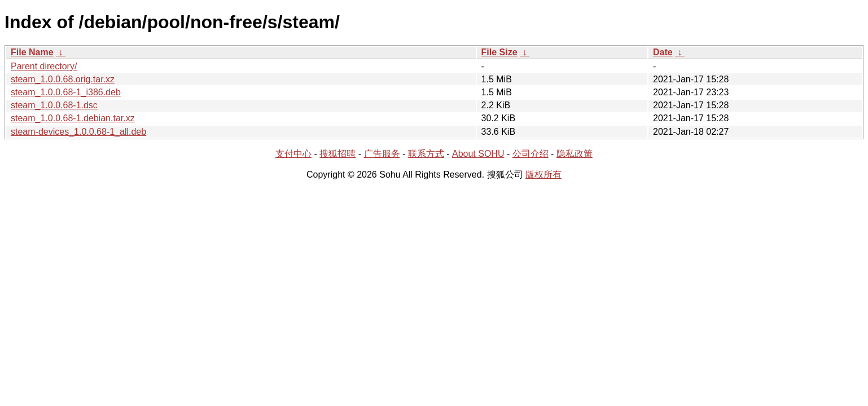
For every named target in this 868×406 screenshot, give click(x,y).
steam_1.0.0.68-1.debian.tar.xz (73, 118)
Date (663, 52)
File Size (499, 52)
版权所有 (543, 175)
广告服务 (382, 154)
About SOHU (478, 154)
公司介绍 (531, 154)
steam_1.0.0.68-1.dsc (54, 105)
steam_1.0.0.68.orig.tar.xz (63, 79)
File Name (32, 52)
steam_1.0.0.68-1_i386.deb (66, 92)
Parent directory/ (44, 66)
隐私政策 (575, 154)
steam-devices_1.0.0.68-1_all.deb (78, 132)
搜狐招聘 (337, 154)
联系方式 (426, 154)
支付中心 (293, 154)
